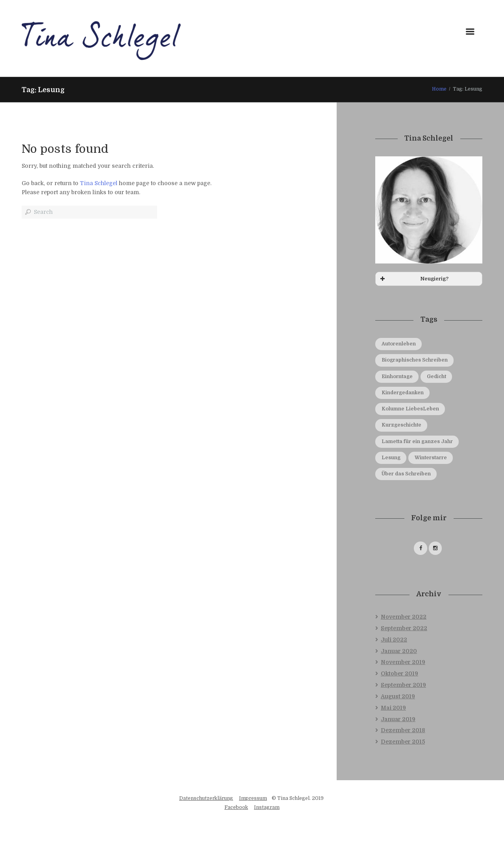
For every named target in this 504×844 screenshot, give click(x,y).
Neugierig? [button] (413, 279)
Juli (394, 640)
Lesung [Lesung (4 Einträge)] (391, 458)
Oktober (399, 674)
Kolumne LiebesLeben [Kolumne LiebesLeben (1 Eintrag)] (410, 409)
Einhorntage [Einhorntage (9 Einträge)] (397, 377)
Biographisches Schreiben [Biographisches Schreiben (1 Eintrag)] (415, 360)
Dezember (403, 731)
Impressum (253, 799)
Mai (393, 709)
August (398, 697)
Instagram (267, 808)
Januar (399, 651)
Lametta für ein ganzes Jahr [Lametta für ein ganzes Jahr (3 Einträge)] (417, 441)
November (404, 618)
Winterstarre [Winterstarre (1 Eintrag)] (431, 458)
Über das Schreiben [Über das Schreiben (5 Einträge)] (407, 474)
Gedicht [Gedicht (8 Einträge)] (437, 377)
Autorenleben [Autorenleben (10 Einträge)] (399, 344)
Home (439, 89)
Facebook (236, 808)
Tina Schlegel (99, 183)
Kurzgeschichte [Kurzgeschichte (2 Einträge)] (402, 425)
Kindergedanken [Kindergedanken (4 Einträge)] (403, 393)
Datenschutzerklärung (206, 799)
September (404, 629)
